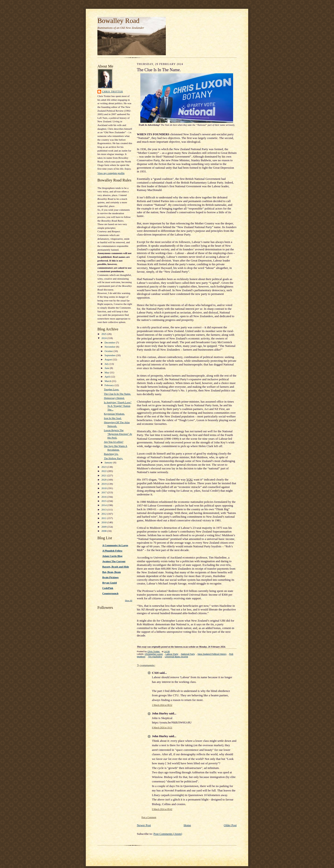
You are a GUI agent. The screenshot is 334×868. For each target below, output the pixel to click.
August (109, 359)
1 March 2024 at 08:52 (162, 705)
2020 (104, 480)
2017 (104, 492)
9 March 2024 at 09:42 (162, 809)
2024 (104, 338)
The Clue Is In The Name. (117, 394)
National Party (188, 654)
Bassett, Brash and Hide (116, 567)
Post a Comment (149, 817)
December (110, 342)
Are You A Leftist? (114, 442)
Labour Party (172, 654)
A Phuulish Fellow (112, 551)
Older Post (230, 825)
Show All (129, 601)
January (109, 462)
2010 (104, 522)
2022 (104, 471)
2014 (104, 505)
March (108, 381)
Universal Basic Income (176, 657)
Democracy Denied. (114, 398)
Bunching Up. (111, 454)
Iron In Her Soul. (113, 418)
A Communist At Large (115, 545)
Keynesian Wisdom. (114, 414)
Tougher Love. (112, 389)
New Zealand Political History (212, 654)
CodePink (108, 588)
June (107, 368)
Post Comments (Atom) (168, 834)
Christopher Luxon (154, 654)
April (108, 377)
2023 (104, 467)
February (110, 385)
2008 (104, 531)
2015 (104, 501)
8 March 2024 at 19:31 (162, 728)
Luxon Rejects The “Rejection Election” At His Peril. (118, 434)
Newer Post (144, 825)
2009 (104, 527)
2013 (104, 510)
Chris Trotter (112, 92)
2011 (104, 518)
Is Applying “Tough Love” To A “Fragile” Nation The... (118, 406)
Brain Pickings (110, 577)
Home (187, 825)
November (110, 347)
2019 (104, 484)
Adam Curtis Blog (112, 556)
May (107, 372)
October (109, 351)
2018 (104, 488)
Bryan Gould (109, 583)
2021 (104, 475)
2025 (104, 334)
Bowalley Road (118, 21)
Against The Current (114, 561)
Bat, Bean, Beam (111, 572)
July (107, 364)
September (111, 355)
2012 (104, 514)
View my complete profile (111, 173)
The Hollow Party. (113, 458)
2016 (104, 497)
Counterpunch (110, 593)
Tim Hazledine (155, 657)
